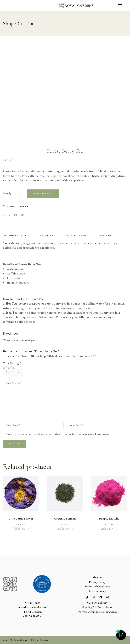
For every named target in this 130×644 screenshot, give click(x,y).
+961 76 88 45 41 (33, 616)
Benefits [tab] (47, 236)
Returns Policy (97, 591)
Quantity (7, 193)
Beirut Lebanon (33, 612)
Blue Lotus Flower (21, 519)
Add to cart (43, 193)
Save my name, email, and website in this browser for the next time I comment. (58, 434)
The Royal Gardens (19, 640)
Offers (23, 207)
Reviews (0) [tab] (108, 236)
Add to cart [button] (19, 529)
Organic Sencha (65, 519)
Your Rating (12, 363)
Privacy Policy (97, 582)
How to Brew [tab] (77, 236)
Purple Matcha (109, 519)
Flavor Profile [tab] (15, 236)
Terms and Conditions (97, 586)
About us (97, 577)
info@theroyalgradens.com (33, 607)
